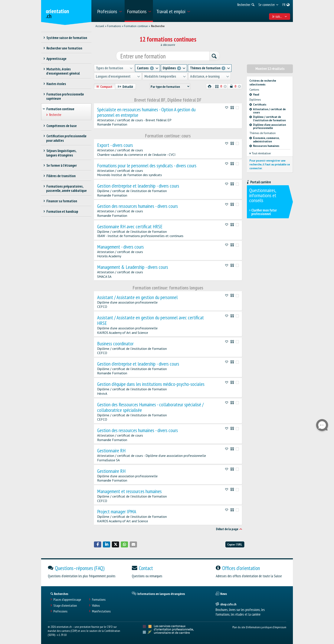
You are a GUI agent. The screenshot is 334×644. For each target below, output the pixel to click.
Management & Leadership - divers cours (133, 267)
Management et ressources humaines (129, 491)
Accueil (100, 26)
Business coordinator (115, 343)
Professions (60, 611)
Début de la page (227, 529)
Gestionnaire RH (111, 451)
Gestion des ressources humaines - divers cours (137, 206)
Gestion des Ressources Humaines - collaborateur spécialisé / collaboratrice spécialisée (150, 407)
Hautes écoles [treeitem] (56, 84)
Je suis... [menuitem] (280, 16)
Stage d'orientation (65, 605)
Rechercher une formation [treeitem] (64, 48)
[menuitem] (109, 11)
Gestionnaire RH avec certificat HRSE (130, 226)
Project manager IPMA (117, 512)
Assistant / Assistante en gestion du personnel (137, 297)
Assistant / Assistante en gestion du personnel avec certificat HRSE (150, 320)
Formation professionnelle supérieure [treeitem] (65, 96)
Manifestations (101, 611)
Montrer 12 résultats (270, 69)
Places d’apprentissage (67, 600)
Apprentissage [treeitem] (56, 59)
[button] (98, 544)
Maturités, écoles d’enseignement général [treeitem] (63, 71)
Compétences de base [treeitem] (61, 126)
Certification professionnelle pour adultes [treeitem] (66, 138)
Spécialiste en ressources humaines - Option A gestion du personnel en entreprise (146, 112)
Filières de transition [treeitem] (61, 176)
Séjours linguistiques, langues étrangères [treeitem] (61, 153)
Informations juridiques (260, 627)
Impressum (280, 627)
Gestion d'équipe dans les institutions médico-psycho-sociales (151, 384)
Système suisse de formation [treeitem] (67, 38)
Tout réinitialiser (260, 153)
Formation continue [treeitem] (60, 109)
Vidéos (96, 605)
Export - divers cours (115, 145)
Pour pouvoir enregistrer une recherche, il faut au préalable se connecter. (270, 164)
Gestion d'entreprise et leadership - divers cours (138, 186)
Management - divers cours (120, 247)
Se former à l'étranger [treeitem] (61, 165)
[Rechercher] (214, 56)
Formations (114, 26)
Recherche (158, 26)
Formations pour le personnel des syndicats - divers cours (147, 165)
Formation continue (136, 26)
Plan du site (239, 627)
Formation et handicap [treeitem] (62, 211)
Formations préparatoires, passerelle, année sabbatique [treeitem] (66, 188)
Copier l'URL (235, 544)
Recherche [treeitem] (55, 115)
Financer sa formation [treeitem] (62, 201)
